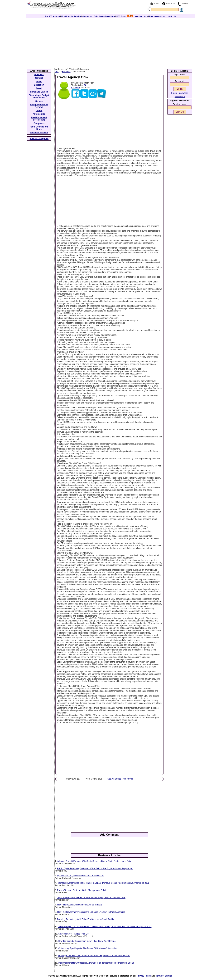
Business (66, 72)
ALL (57, 72)
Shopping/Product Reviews (39, 106)
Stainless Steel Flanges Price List (74, 934)
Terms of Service (164, 976)
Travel (39, 88)
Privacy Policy (144, 976)
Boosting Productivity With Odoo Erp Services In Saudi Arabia (85, 919)
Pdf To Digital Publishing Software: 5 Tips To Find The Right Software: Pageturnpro (95, 868)
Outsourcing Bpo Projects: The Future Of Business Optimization (88, 948)
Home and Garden (39, 92)
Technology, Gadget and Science (39, 97)
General (39, 78)
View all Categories (39, 139)
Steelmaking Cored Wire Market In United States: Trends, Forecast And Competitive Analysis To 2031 (105, 927)
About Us (170, 3)
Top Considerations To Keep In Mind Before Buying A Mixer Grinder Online (91, 897)
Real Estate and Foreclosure (39, 119)
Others (39, 111)
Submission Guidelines (104, 16)
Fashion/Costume (39, 133)
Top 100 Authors (52, 16)
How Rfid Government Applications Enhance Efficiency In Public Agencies (91, 912)
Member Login (141, 16)
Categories (87, 16)
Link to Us (171, 16)
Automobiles (39, 114)
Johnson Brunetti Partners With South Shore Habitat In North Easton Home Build (94, 861)
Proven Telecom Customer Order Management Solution (83, 890)
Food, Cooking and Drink (39, 128)
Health (39, 81)
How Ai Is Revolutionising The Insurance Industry (80, 905)
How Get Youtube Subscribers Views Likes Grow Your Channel (87, 941)
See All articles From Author (120, 779)
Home (156, 3)
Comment (76, 88)
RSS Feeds (125, 16)
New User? (180, 97)
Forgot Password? (180, 93)
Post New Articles (157, 16)
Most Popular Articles (71, 16)
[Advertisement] (110, 42)
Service (39, 101)
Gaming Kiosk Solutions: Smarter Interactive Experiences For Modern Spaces (94, 956)
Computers (39, 123)
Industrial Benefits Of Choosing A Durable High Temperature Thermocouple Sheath (96, 963)
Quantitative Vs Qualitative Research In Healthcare (81, 876)
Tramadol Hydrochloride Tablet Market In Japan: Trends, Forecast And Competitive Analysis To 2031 (103, 883)
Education (39, 85)
